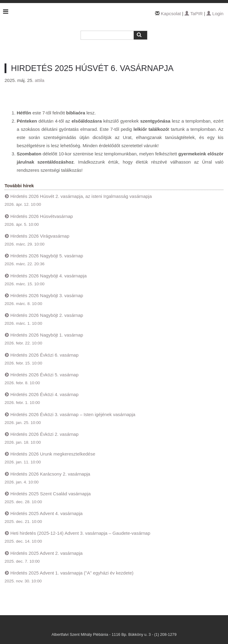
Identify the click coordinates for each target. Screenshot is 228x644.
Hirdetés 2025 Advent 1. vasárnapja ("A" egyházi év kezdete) (72, 573)
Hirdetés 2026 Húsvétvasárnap (42, 216)
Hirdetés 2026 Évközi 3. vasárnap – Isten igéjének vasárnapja (73, 414)
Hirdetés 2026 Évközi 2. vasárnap (44, 434)
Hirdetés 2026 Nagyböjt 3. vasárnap (47, 295)
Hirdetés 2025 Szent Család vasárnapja (50, 494)
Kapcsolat (171, 14)
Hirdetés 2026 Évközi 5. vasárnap (44, 375)
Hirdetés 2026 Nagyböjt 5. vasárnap (47, 256)
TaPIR (194, 14)
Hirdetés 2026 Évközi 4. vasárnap (44, 394)
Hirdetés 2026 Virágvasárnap (40, 236)
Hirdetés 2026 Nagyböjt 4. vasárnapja (48, 276)
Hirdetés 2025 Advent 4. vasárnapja (47, 513)
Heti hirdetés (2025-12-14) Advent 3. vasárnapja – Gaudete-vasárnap (80, 533)
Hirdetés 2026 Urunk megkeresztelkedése (53, 454)
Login (215, 14)
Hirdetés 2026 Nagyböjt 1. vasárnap (47, 335)
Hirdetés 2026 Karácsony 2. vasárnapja (50, 474)
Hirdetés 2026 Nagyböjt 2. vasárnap (47, 315)
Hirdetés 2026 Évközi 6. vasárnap (44, 355)
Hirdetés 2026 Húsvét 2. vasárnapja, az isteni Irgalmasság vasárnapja (81, 196)
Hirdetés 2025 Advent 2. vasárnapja (47, 553)
